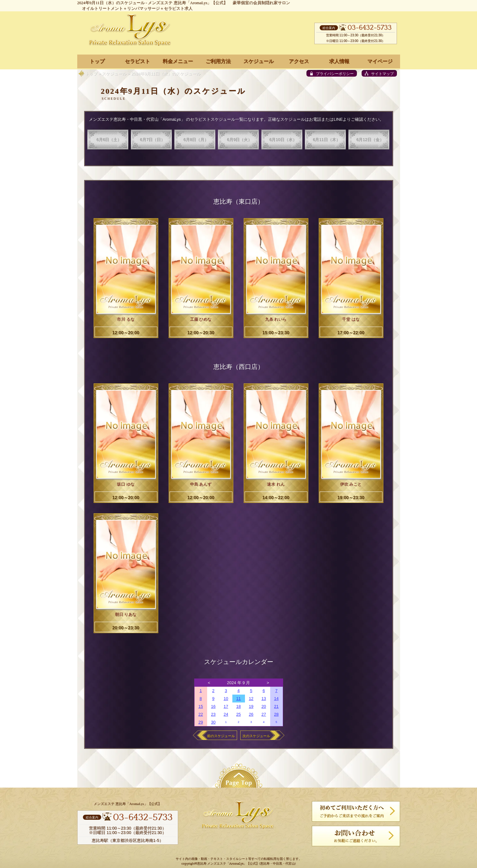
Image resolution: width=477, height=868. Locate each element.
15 (201, 706)
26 (251, 714)
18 (238, 706)
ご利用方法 (218, 61)
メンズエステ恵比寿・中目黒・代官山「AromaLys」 (137, 119)
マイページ (380, 61)
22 (201, 714)
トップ (91, 74)
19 (251, 706)
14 (276, 699)
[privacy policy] (332, 73)
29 (201, 722)
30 (213, 722)
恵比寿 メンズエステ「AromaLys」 (222, 864)
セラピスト (137, 61)
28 (276, 714)
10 (226, 699)
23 (213, 714)
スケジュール (114, 74)
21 (276, 706)
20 (264, 706)
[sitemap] (379, 73)
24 (226, 714)
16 (213, 706)
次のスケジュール (256, 736)
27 (264, 714)
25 (238, 714)
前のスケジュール (221, 736)
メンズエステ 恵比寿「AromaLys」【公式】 (188, 3)
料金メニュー (178, 61)
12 (251, 699)
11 (238, 699)
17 (226, 706)
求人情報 (339, 61)
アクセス (299, 61)
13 (264, 699)
